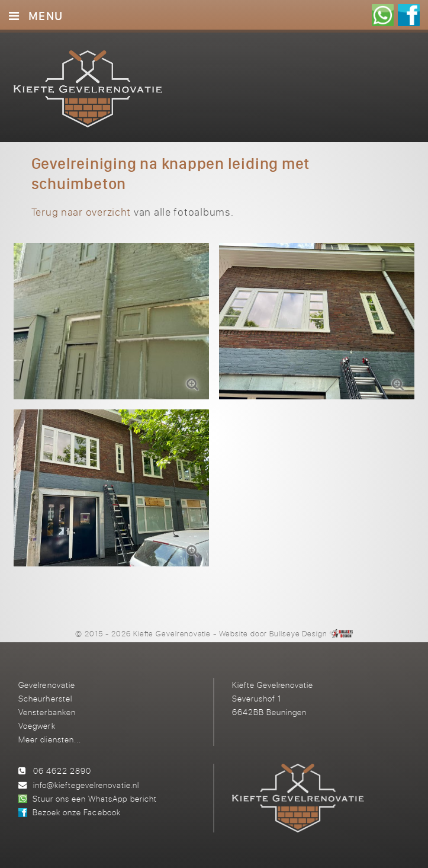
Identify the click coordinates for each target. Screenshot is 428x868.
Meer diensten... (49, 739)
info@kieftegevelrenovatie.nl (86, 785)
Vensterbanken (47, 712)
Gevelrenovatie (46, 685)
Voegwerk (37, 726)
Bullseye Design (298, 634)
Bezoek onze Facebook (76, 812)
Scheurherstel (45, 698)
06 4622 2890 (62, 771)
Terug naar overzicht (81, 212)
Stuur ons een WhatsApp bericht (94, 798)
